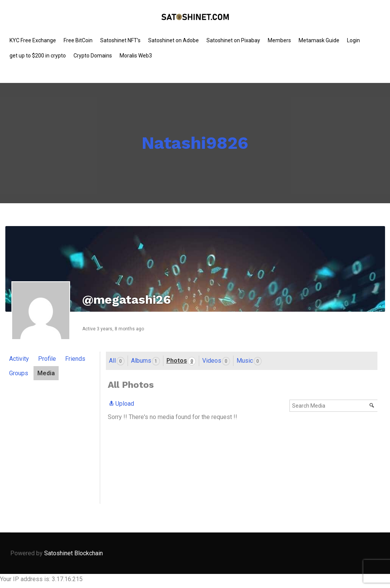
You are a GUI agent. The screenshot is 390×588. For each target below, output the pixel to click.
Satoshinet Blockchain (74, 553)
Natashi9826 (195, 143)
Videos (216, 361)
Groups (19, 373)
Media (46, 373)
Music (249, 361)
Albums (145, 361)
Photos (181, 361)
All (117, 361)
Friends (75, 359)
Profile (47, 359)
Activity (19, 359)
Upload (121, 404)
